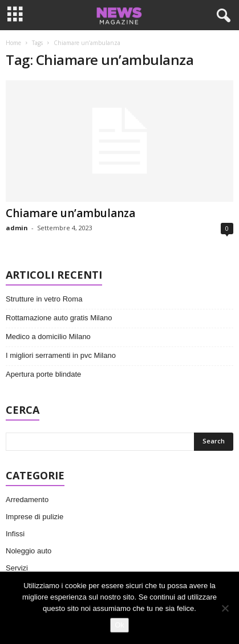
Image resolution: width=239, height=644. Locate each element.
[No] (225, 608)
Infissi (15, 534)
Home (13, 43)
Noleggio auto (29, 551)
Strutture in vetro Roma (44, 299)
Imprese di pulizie (35, 517)
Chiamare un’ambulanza (70, 213)
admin (17, 228)
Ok (119, 625)
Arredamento (27, 500)
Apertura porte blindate (43, 374)
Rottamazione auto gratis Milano (59, 318)
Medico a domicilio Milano (48, 337)
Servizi (17, 568)
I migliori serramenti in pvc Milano (61, 355)
